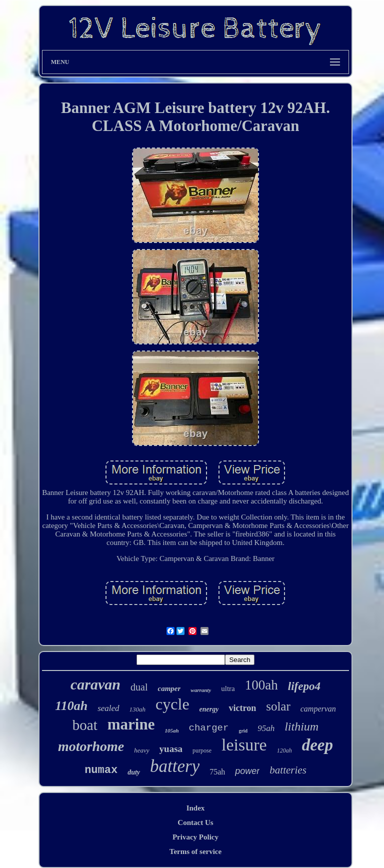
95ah (266, 728)
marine (131, 724)
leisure (244, 745)
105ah (171, 730)
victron (242, 708)
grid (243, 731)
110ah (71, 706)
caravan (95, 684)
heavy (141, 750)
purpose (202, 750)
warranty (201, 690)
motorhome (91, 746)
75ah (217, 772)
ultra (228, 688)
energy (209, 709)
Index (196, 808)
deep (317, 745)
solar (278, 706)
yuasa (171, 749)
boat (85, 725)
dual (139, 687)
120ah (284, 750)
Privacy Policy (195, 837)
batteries (288, 770)
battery (175, 766)
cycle (172, 704)
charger (209, 728)
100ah (261, 685)
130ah (138, 709)
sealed (108, 708)
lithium (301, 726)
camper (169, 688)
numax (101, 770)
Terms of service (195, 851)
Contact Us (195, 822)
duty (134, 772)
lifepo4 (304, 686)
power (247, 771)
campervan (318, 709)
